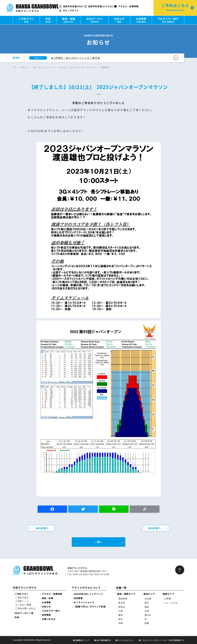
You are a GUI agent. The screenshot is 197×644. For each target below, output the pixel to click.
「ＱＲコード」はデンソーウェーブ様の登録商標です (163, 640)
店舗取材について (82, 640)
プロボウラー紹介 (51, 611)
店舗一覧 (121, 588)
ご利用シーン (22, 601)
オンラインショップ (84, 602)
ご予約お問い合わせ (25, 608)
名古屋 (148, 599)
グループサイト (69, 11)
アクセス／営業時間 (126, 6)
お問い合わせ (49, 619)
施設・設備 (48, 598)
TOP (15, 67)
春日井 (148, 615)
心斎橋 (167, 599)
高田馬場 (123, 599)
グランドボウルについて (86, 588)
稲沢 (147, 603)
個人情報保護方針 (104, 640)
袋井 (121, 619)
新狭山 (122, 607)
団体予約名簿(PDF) (71, 6)
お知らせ (25, 67)
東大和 (122, 603)
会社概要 (78, 598)
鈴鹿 (147, 623)
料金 (17, 617)
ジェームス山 (171, 603)
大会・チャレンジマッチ (43, 67)
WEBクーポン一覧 (24, 613)
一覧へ (98, 542)
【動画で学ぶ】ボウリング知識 (90, 607)
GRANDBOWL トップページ (88, 594)
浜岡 (121, 623)
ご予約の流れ (22, 597)
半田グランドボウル (25, 588)
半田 (147, 611)
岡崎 (147, 607)
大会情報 (46, 602)
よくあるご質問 (23, 605)
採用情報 (46, 615)
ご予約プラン (22, 594)
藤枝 (121, 615)
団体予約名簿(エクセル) (99, 6)
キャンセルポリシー (126, 640)
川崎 (121, 611)
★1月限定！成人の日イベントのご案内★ (76, 58)
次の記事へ (154, 528)
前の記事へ (42, 528)
